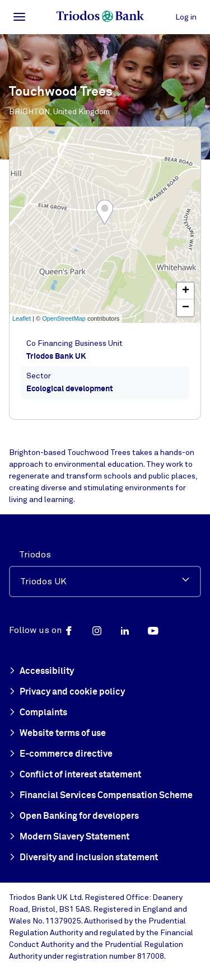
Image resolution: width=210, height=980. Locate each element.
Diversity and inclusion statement (83, 858)
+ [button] (186, 291)
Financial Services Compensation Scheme (101, 796)
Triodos (35, 555)
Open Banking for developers (74, 817)
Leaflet (22, 318)
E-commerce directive (61, 754)
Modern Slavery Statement (69, 837)
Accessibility (41, 672)
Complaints (38, 713)
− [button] (186, 308)
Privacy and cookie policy (67, 692)
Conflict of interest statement (75, 775)
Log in (186, 17)
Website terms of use (57, 734)
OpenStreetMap (64, 318)
